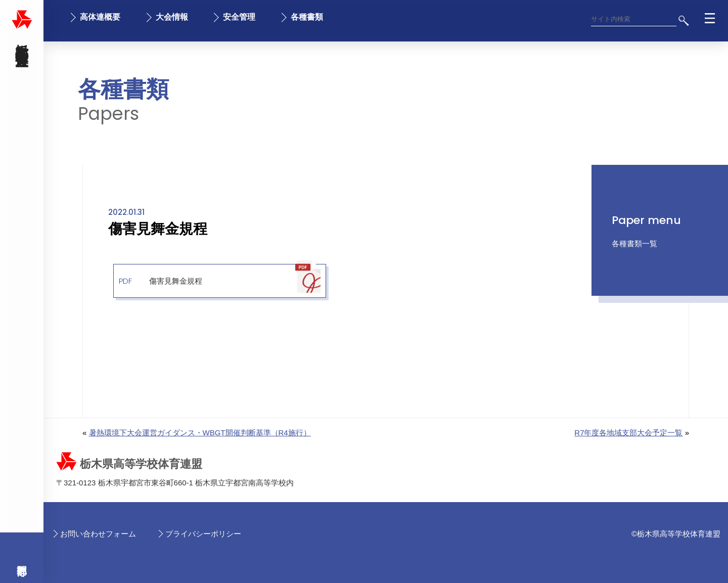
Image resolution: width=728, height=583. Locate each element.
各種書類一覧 (634, 243)
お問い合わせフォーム (98, 534)
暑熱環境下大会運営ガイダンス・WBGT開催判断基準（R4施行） (200, 433)
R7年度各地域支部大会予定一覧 (628, 433)
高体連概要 (100, 17)
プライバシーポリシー (203, 534)
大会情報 (172, 17)
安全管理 (239, 17)
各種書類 (307, 17)
